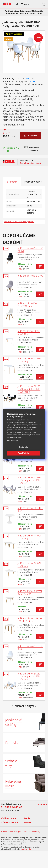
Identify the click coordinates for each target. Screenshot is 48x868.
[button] (17, 4)
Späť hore (42, 804)
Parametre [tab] (12, 182)
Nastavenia (23, 447)
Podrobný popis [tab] (33, 182)
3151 (28, 79)
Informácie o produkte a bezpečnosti (19, 222)
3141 (33, 82)
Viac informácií (13, 441)
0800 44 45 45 (14, 807)
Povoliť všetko (24, 453)
